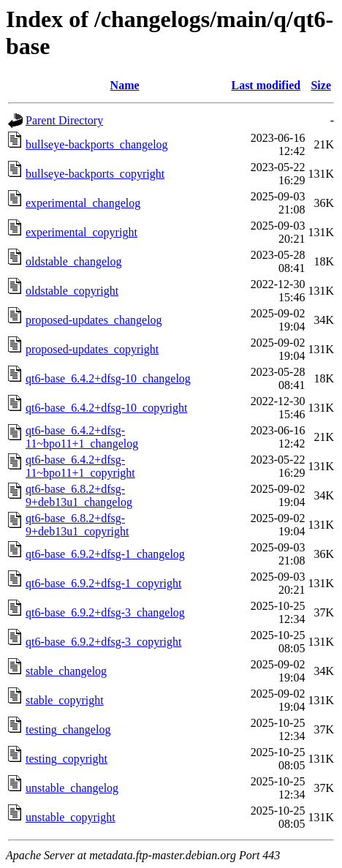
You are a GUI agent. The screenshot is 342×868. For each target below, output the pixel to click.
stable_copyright (65, 700)
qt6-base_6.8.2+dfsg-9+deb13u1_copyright (77, 525)
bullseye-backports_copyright (95, 174)
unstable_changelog (72, 788)
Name (125, 85)
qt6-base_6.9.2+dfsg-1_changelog (105, 554)
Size (321, 85)
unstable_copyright (71, 817)
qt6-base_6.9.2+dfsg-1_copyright (103, 583)
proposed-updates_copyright (92, 349)
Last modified (266, 85)
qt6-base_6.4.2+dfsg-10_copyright (106, 408)
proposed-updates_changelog (94, 320)
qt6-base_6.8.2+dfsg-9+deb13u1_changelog (79, 495)
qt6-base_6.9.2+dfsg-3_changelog (105, 612)
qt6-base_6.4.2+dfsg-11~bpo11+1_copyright (80, 466)
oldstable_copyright (72, 291)
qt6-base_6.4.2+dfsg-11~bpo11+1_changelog (82, 437)
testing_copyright (66, 759)
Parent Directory (64, 120)
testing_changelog (68, 729)
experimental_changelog (83, 203)
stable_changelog (66, 671)
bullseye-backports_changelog (97, 144)
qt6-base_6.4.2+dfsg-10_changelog (108, 378)
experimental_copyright (81, 232)
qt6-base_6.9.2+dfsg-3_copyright (103, 642)
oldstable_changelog (74, 261)
